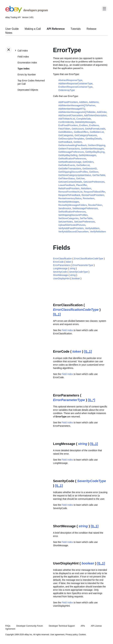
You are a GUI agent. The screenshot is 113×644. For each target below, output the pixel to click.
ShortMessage (60, 275)
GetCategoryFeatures (86, 135)
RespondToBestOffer (95, 192)
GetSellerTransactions (70, 169)
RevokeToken (95, 205)
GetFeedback (65, 142)
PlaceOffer (81, 185)
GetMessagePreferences (71, 152)
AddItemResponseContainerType (75, 84)
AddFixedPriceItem (68, 102)
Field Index (23, 57)
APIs (83, 626)
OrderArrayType (67, 90)
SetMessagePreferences (85, 208)
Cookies (82, 635)
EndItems (94, 125)
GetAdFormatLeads (95, 129)
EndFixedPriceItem (68, 125)
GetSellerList (83, 165)
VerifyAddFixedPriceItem (71, 228)
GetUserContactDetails (70, 182)
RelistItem (86, 188)
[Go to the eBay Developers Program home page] (27, 12)
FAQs (8, 626)
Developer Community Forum (30, 626)
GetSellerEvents (67, 165)
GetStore (94, 172)
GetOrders (88, 162)
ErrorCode (58, 262)
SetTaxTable (86, 218)
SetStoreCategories (68, 218)
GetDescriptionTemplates (71, 139)
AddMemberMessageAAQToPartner (77, 105)
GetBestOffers (81, 132)
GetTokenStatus (67, 178)
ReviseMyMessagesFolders (73, 205)
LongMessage (60, 268)
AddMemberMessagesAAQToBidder (77, 112)
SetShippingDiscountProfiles (73, 215)
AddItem (83, 102)
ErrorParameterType (83, 265)
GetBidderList (97, 132)
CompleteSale (84, 119)
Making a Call (33, 29)
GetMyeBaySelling (68, 155)
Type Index (24, 69)
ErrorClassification (62, 258)
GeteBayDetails (94, 139)
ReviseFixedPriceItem (93, 195)
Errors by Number (27, 75)
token (69, 262)
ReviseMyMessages (69, 202)
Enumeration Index (27, 63)
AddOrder (102, 112)
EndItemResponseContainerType (75, 87)
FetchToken (64, 129)
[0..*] (91, 400)
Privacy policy (72, 635)
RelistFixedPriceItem (69, 188)
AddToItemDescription (95, 115)
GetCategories (66, 135)
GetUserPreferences (94, 182)
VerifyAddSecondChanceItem (73, 232)
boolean (76, 278)
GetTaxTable (99, 175)
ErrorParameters (62, 265)
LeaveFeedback (67, 185)
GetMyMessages (87, 155)
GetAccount (78, 129)
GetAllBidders (65, 132)
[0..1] (57, 314)
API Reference (56, 29)
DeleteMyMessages (85, 122)
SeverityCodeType (79, 272)
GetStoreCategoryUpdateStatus (75, 175)
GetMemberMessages (92, 149)
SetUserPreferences (85, 222)
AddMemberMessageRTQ (72, 109)
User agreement (57, 635)
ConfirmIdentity (66, 122)
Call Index (23, 51)
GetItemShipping (97, 145)
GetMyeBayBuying (95, 152)
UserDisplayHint (61, 278)
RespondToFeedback (69, 195)
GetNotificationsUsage (70, 162)
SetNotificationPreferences (72, 212)
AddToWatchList (67, 119)
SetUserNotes (66, 222)
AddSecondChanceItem (71, 115)
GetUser (80, 178)
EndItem (84, 125)
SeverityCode (60, 272)
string (72, 268)
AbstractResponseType (70, 80)
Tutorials (76, 29)
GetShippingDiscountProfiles (73, 172)
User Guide (12, 29)
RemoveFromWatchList (70, 192)
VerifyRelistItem (98, 232)
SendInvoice (65, 208)
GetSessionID (90, 169)
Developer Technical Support (62, 626)
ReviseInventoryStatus (70, 198)
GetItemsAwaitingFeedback (72, 145)
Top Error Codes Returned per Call (31, 82)
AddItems (94, 102)
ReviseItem (89, 198)
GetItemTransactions (69, 149)
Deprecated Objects (28, 90)
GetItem (78, 142)
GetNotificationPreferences (72, 159)
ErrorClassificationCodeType (89, 258)
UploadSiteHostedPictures (72, 225)
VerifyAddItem (92, 228)
